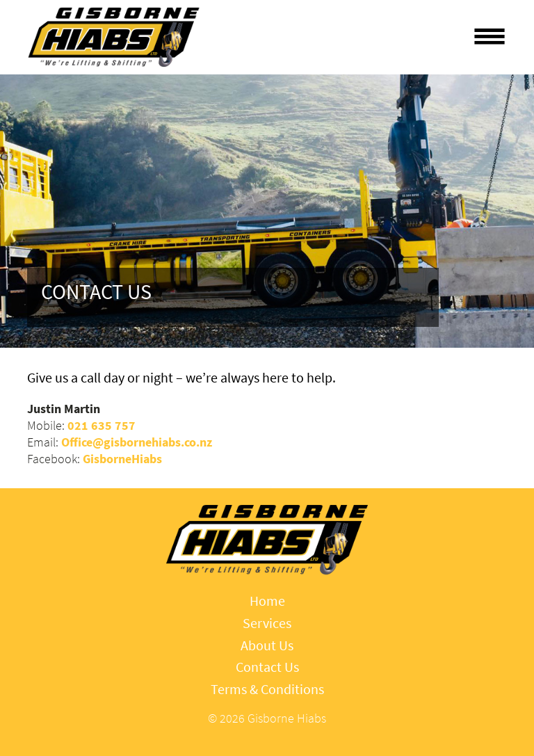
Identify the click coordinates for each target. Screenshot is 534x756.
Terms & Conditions (267, 690)
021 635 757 (102, 426)
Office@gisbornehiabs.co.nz (137, 442)
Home (267, 601)
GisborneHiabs (122, 459)
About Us (267, 646)
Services (267, 624)
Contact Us (267, 667)
